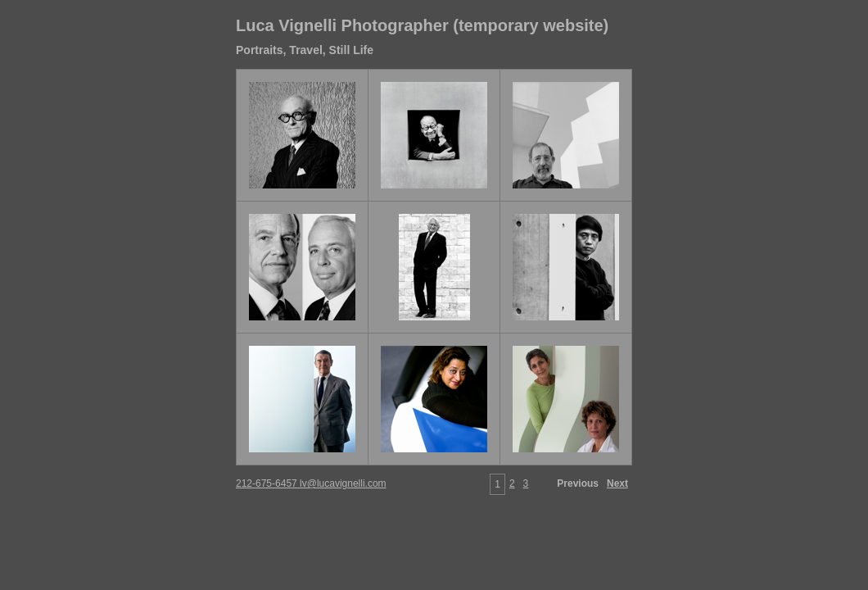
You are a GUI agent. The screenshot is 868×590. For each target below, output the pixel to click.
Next (617, 483)
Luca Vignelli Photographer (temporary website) (422, 25)
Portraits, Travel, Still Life (305, 50)
